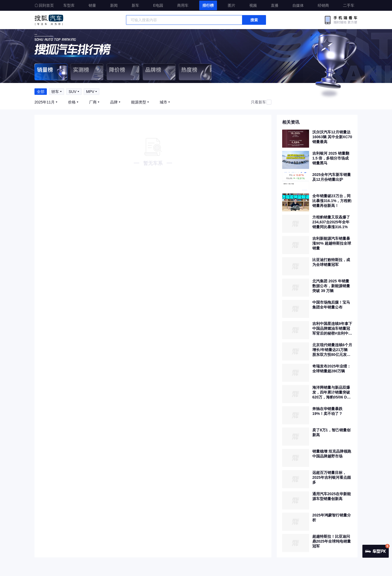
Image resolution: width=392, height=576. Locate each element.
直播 (275, 5)
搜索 (254, 20)
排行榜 (208, 5)
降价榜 (123, 72)
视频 (253, 5)
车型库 (69, 5)
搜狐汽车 (49, 20)
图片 (232, 5)
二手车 (349, 5)
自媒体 (298, 5)
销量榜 (51, 72)
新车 (135, 5)
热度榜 (195, 72)
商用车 (183, 5)
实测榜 (87, 72)
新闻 (114, 5)
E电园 (158, 5)
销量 (92, 5)
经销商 (323, 5)
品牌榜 (159, 72)
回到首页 (44, 5)
